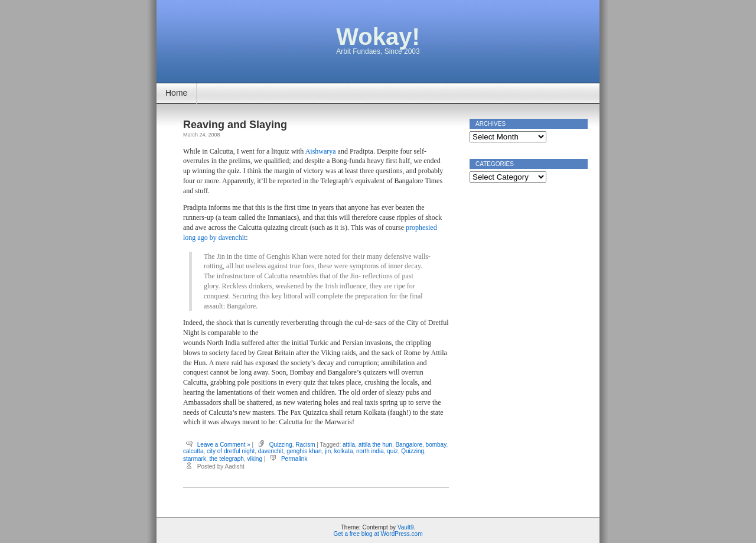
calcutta (193, 451)
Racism (305, 445)
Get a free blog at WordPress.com (378, 534)
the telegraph (226, 459)
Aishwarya (321, 151)
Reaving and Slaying (235, 125)
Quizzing (281, 445)
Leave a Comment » (224, 445)
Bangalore (409, 445)
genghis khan (304, 451)
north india (370, 451)
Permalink (294, 459)
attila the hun (375, 445)
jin (328, 451)
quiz (392, 451)
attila (349, 445)
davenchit (271, 451)
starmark (195, 459)
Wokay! (378, 37)
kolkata (344, 451)
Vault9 (406, 527)
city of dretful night (231, 451)
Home (176, 93)
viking (255, 459)
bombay (436, 445)
